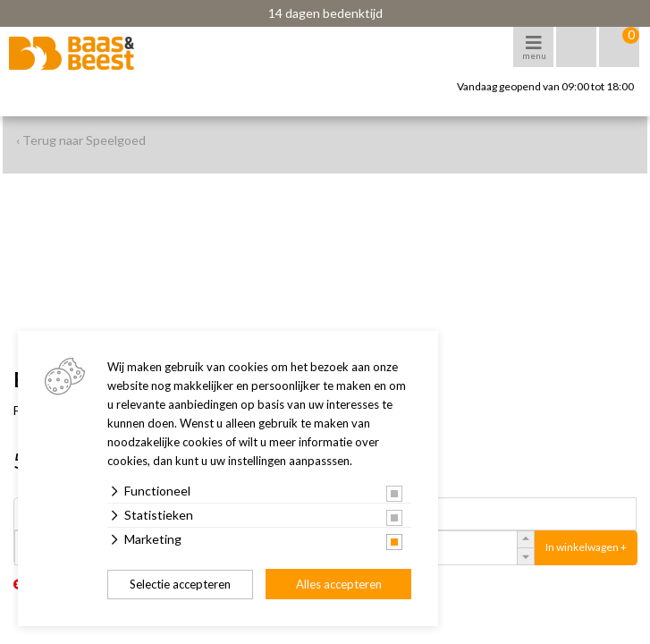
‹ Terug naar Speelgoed (81, 140)
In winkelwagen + (586, 547)
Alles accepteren (339, 584)
